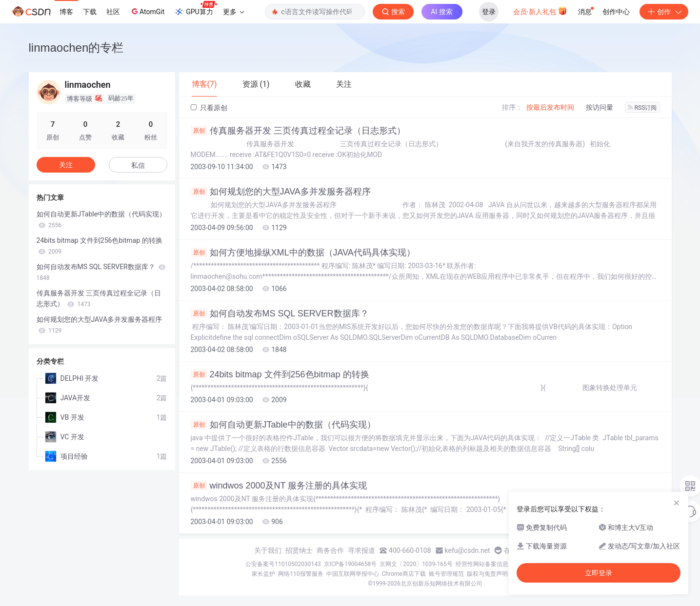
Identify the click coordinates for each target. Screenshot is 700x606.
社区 (113, 12)
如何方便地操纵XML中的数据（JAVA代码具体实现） (303, 253)
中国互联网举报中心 (353, 574)
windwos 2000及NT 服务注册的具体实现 (279, 486)
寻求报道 (361, 550)
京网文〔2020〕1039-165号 (416, 564)
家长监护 (263, 574)
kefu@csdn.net (468, 550)
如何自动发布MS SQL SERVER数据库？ (280, 313)
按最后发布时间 (550, 107)
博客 (66, 12)
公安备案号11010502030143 (283, 564)
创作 (664, 12)
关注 (66, 165)
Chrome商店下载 (404, 574)
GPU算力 (195, 9)
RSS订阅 (642, 108)
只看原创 (209, 108)
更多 (234, 12)
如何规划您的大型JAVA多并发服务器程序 (281, 192)
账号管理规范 (446, 574)
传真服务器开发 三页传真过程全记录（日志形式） (298, 131)
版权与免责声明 (487, 574)
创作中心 (616, 12)
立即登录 (599, 573)
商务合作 (330, 550)
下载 (90, 12)
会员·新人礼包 (540, 11)
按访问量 (600, 107)
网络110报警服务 (300, 574)
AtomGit (147, 11)
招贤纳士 (299, 550)
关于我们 (268, 550)
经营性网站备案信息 (482, 564)
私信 (138, 165)
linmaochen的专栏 (76, 48)
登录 (489, 12)
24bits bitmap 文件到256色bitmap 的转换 (280, 374)
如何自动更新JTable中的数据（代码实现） (283, 425)
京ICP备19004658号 (350, 564)
